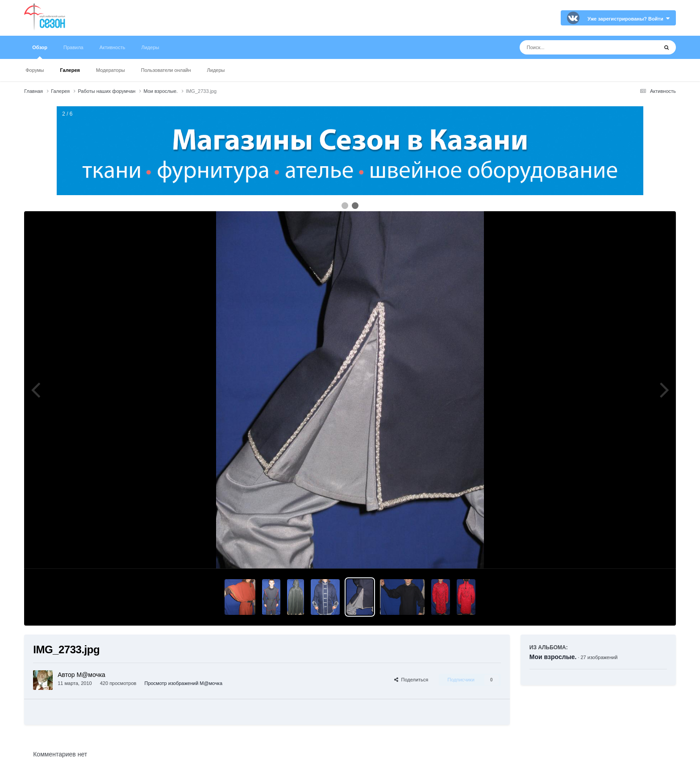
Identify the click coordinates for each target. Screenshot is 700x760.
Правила (73, 47)
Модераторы (110, 70)
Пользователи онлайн (166, 70)
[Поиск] (572, 47)
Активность (112, 47)
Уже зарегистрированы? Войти (629, 19)
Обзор (40, 52)
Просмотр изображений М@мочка (183, 683)
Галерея (70, 70)
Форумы (35, 70)
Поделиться (411, 680)
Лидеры (216, 70)
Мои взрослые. (553, 657)
